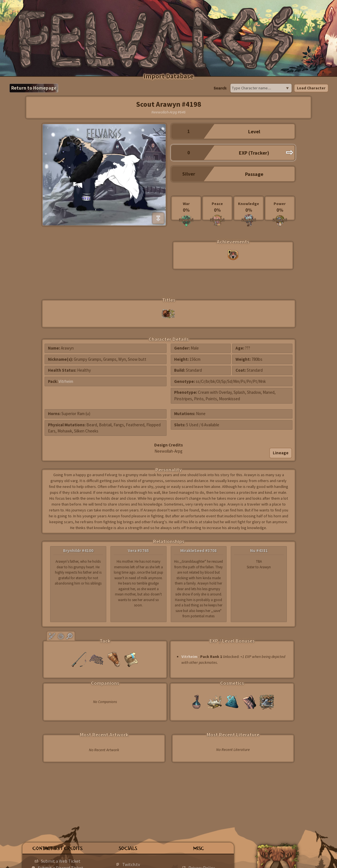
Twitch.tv (131, 864)
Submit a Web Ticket (61, 861)
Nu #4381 (259, 551)
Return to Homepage (34, 88)
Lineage (281, 453)
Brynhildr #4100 (78, 551)
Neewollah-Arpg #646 (168, 112)
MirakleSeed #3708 (198, 551)
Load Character (311, 88)
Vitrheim (66, 381)
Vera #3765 (138, 551)
